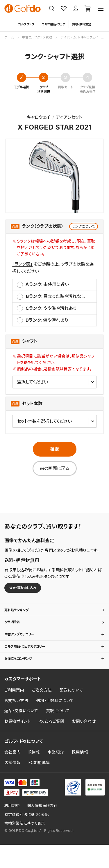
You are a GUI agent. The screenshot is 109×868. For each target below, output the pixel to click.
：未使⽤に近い (47, 284)
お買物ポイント (17, 745)
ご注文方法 (42, 714)
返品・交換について (21, 734)
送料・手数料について (55, 724)
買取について (58, 734)
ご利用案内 (14, 714)
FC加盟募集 (39, 786)
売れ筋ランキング (21, 615)
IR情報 (34, 776)
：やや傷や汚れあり (51, 308)
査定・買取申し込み (29, 589)
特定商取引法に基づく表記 (26, 838)
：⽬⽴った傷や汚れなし (55, 296)
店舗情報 (12, 786)
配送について (71, 714)
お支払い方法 (16, 724)
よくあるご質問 (51, 745)
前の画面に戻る (54, 468)
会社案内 (12, 776)
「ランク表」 (22, 264)
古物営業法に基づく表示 (25, 847)
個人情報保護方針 (42, 829)
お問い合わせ (84, 745)
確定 (55, 449)
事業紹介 (56, 776)
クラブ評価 (15, 631)
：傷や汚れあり (47, 320)
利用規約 (12, 829)
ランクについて (84, 226)
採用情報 (80, 776)
